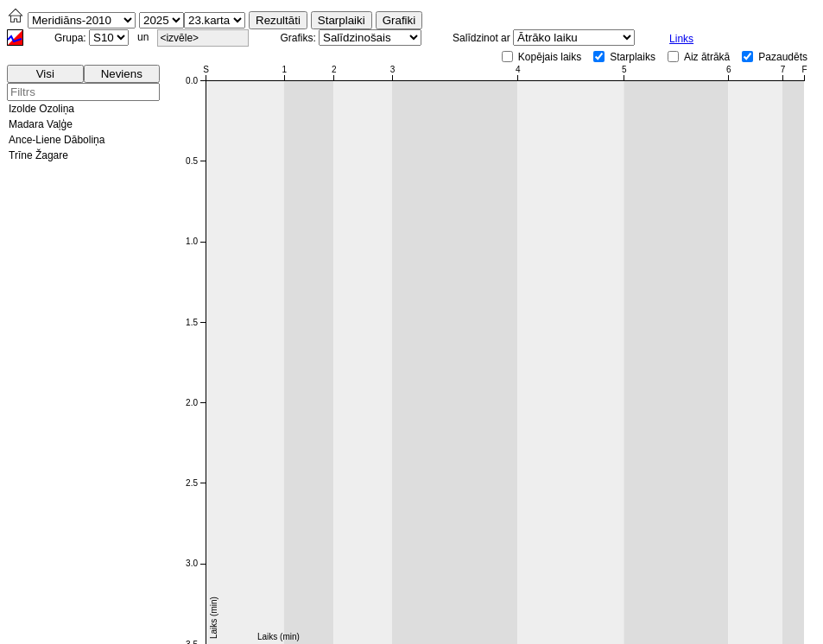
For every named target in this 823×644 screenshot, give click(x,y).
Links (681, 39)
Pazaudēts (783, 57)
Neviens (122, 74)
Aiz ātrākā (707, 57)
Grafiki (399, 20)
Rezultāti (278, 20)
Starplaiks (633, 57)
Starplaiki (342, 20)
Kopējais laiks (550, 57)
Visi (45, 74)
